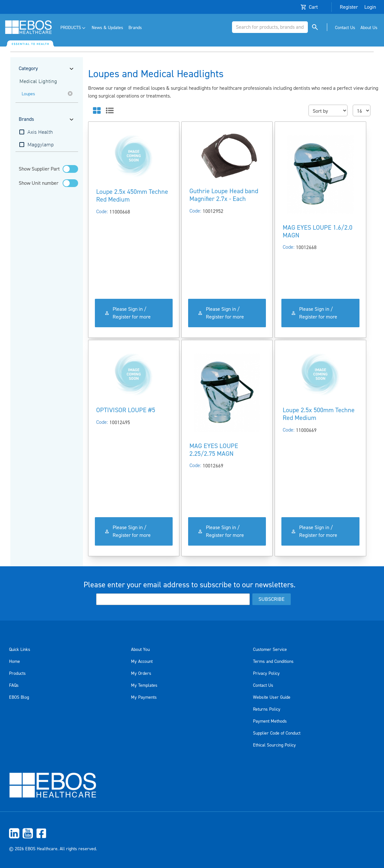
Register (349, 7)
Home (15, 662)
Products (17, 674)
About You (140, 650)
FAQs (14, 685)
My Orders (141, 674)
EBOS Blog (19, 697)
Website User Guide (272, 697)
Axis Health (40, 132)
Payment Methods (270, 721)
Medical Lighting (38, 82)
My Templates (144, 685)
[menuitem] (73, 28)
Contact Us (263, 685)
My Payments (144, 697)
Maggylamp (41, 145)
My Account (142, 662)
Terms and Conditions (273, 662)
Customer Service (270, 650)
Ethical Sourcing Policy (274, 745)
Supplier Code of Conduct (277, 733)
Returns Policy (267, 709)
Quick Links (20, 650)
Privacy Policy (266, 674)
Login (370, 7)
